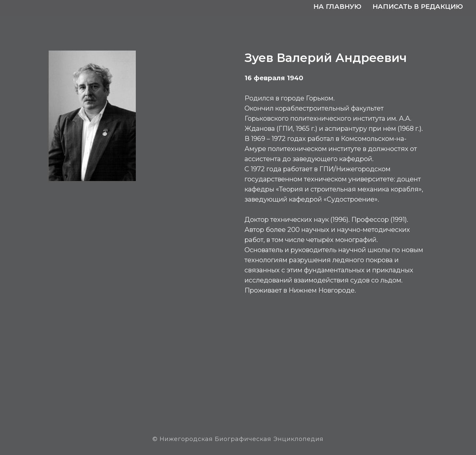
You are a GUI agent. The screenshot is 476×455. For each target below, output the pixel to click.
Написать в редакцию (418, 7)
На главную (337, 7)
